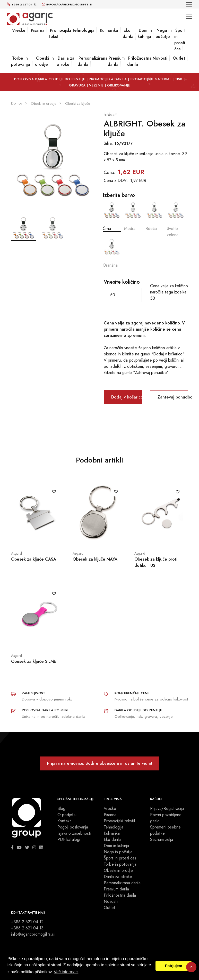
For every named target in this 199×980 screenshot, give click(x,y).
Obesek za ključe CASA (34, 559)
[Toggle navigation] (189, 4)
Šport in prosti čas (180, 40)
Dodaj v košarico (127, 397)
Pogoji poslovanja (73, 827)
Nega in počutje (164, 33)
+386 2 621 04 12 (27, 922)
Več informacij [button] (67, 972)
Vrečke (19, 30)
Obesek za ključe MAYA (95, 559)
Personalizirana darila (93, 61)
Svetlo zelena (176, 220)
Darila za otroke (66, 61)
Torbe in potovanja (21, 61)
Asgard (16, 553)
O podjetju (67, 815)
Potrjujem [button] (174, 966)
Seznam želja (162, 840)
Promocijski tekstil (60, 33)
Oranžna (112, 253)
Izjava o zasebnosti (74, 833)
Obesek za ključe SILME (34, 661)
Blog (61, 809)
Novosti (160, 58)
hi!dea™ (111, 115)
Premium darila (116, 61)
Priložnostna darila (139, 61)
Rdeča (154, 216)
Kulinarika (109, 30)
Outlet (179, 58)
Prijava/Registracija (167, 809)
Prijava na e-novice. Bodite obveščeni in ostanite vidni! (99, 763)
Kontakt (64, 821)
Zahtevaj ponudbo (173, 397)
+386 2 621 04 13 (27, 928)
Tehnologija (83, 30)
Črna (112, 216)
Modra (133, 216)
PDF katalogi (69, 840)
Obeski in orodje (44, 61)
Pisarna (38, 30)
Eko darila (128, 33)
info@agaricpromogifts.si (33, 934)
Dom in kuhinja (145, 33)
